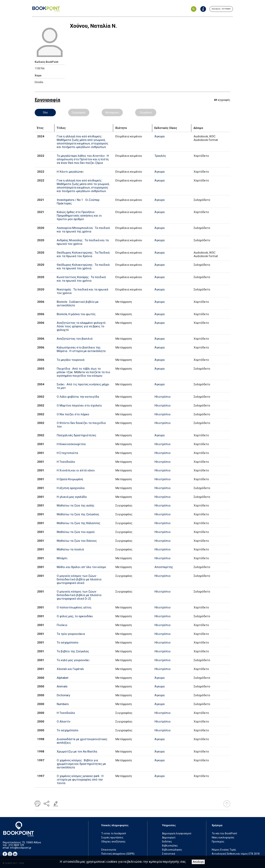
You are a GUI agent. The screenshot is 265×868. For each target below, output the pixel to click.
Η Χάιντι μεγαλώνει (70, 172)
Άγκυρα (160, 136)
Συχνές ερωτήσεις (112, 838)
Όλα (45, 113)
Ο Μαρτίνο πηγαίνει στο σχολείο (79, 405)
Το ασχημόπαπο (68, 642)
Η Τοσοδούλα (66, 462)
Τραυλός (160, 156)
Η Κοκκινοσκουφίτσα (71, 444)
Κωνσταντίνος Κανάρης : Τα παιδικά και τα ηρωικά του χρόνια (81, 279)
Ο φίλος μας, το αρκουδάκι (75, 616)
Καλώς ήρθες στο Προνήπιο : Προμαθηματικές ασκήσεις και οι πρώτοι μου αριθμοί (79, 216)
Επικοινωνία (109, 850)
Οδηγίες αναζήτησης (113, 842)
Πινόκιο (62, 625)
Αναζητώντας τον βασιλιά (75, 339)
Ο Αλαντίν (64, 721)
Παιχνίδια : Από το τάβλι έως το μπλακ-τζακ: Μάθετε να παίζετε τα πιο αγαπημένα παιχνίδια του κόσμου (83, 372)
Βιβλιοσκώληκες (172, 850)
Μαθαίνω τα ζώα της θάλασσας (78, 523)
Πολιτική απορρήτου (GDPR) (118, 854)
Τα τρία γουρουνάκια (71, 634)
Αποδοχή (198, 862)
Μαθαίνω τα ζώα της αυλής (76, 505)
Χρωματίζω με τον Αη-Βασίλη (77, 751)
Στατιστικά (169, 854)
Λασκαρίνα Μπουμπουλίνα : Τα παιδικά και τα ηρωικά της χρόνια (83, 230)
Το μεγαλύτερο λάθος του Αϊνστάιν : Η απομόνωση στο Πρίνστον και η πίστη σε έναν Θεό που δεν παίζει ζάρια (83, 159)
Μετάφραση (112, 113)
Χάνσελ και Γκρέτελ (70, 669)
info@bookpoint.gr (21, 848)
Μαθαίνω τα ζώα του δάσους (77, 541)
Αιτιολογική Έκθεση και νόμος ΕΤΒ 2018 (236, 854)
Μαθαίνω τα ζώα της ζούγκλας (78, 514)
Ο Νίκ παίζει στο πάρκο (73, 414)
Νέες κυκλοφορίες (223, 838)
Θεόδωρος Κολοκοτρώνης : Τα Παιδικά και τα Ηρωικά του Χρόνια (83, 254)
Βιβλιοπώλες (170, 846)
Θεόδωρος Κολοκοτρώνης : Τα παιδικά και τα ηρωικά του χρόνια (83, 266)
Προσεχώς (218, 842)
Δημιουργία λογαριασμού (177, 834)
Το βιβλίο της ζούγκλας (73, 651)
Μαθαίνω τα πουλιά (70, 549)
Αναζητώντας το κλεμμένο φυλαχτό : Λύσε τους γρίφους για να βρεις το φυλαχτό (82, 326)
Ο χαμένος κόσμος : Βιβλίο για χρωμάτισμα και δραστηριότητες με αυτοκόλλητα (81, 764)
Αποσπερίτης (164, 567)
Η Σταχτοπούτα (67, 453)
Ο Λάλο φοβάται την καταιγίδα (78, 397)
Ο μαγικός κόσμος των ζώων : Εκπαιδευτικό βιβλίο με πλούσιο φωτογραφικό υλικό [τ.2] (79, 595)
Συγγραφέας (79, 113)
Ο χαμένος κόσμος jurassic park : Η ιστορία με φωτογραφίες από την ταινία (80, 779)
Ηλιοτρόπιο (163, 397)
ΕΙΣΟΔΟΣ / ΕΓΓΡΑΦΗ (221, 9)
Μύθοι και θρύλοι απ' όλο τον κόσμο (81, 567)
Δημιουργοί (169, 838)
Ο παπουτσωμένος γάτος (74, 607)
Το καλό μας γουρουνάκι (73, 660)
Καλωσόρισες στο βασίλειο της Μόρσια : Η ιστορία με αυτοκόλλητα (81, 349)
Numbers (63, 704)
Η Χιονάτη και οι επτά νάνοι (76, 470)
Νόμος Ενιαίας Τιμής (224, 850)
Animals (62, 686)
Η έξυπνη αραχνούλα (71, 488)
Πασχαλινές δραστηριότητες (76, 435)
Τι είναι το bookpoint (114, 834)
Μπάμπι (62, 558)
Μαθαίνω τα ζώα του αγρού (76, 532)
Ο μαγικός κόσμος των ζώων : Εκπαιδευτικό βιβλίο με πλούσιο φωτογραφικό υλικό (79, 579)
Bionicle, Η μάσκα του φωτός (76, 314)
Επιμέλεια (146, 113)
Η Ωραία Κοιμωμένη (70, 479)
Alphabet (63, 678)
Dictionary (63, 695)
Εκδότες (167, 842)
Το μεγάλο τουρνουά (71, 360)
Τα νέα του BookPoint (224, 834)
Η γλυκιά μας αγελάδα (72, 497)
